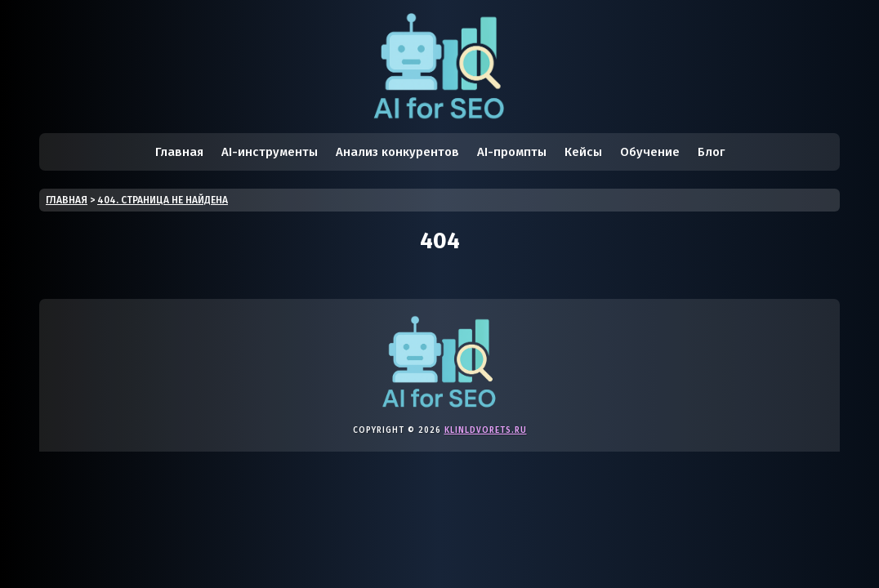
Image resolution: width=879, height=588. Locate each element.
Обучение (650, 152)
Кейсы (583, 152)
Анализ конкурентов (397, 152)
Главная (179, 152)
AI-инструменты (270, 152)
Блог (711, 152)
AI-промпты (512, 152)
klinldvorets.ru (486, 430)
